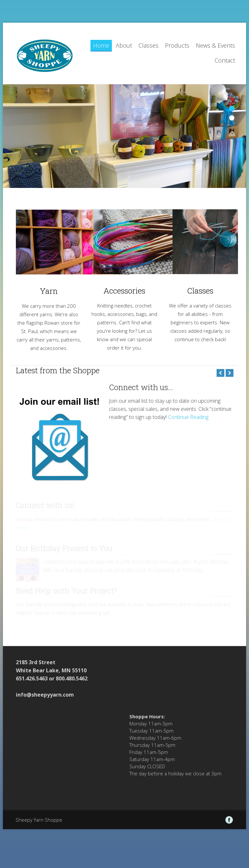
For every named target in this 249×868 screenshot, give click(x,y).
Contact (225, 60)
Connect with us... (141, 387)
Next (230, 373)
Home (101, 45)
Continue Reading (188, 417)
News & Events (215, 45)
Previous (220, 373)
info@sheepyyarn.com (45, 695)
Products (177, 45)
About (124, 45)
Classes (148, 45)
